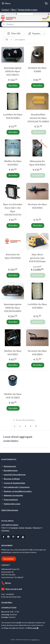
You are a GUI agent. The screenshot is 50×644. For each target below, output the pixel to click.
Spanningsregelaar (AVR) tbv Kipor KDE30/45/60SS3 (13, 308)
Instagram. (5, 530)
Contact (5, 10)
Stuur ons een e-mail (14, 589)
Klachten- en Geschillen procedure (18, 491)
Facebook (14, 528)
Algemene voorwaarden (13, 495)
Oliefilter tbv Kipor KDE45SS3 (13, 163)
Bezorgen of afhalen (12, 479)
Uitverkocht (39, 132)
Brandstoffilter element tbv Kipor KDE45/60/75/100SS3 (38, 118)
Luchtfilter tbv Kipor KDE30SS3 (37, 306)
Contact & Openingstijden (14, 483)
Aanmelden (9, 559)
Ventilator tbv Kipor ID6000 (37, 70)
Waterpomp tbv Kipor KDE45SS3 (37, 163)
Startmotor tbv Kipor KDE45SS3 (13, 256)
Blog (13, 10)
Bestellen (13, 85)
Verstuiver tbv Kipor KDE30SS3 (37, 353)
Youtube (28, 528)
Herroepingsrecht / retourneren (17, 487)
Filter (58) (14, 33)
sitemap (34, 640)
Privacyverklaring (11, 500)
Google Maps (7, 602)
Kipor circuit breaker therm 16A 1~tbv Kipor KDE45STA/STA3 (13, 209)
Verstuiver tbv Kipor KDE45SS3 (37, 206)
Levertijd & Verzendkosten (15, 475)
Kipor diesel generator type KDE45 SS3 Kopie (37, 258)
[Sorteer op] (36, 34)
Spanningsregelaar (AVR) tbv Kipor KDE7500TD (13, 71)
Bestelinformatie (11, 470)
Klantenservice (10, 466)
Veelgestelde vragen (28, 10)
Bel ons (8, 583)
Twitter (21, 528)
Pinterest (36, 528)
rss (38, 640)
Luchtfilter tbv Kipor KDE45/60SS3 (13, 116)
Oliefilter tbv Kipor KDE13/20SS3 (13, 396)
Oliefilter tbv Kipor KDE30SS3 (13, 353)
